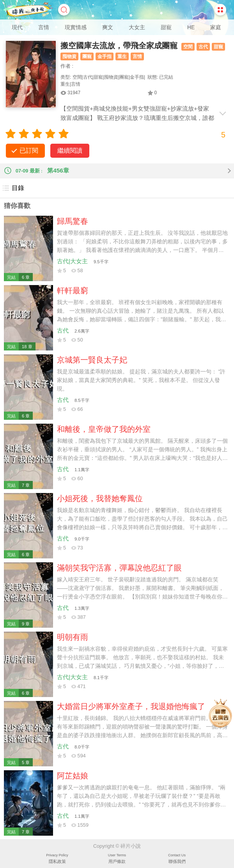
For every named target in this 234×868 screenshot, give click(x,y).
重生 (122, 56)
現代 (17, 27)
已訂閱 (29, 151)
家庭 (216, 27)
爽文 (108, 27)
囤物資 (69, 56)
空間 (188, 47)
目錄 (13, 188)
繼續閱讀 (70, 151)
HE (191, 27)
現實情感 (76, 27)
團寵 (87, 56)
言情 (44, 27)
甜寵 (166, 27)
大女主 (137, 27)
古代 (203, 47)
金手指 (105, 56)
